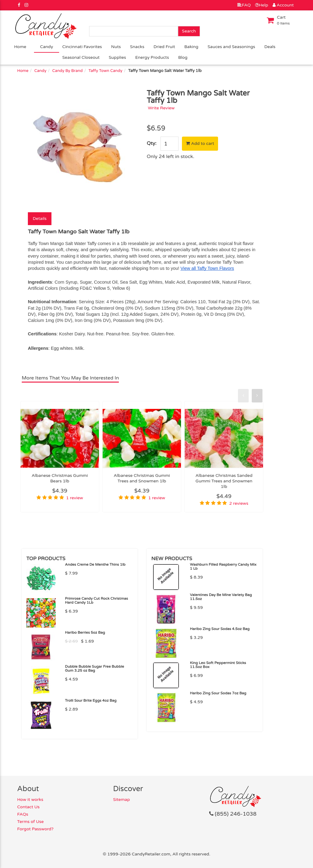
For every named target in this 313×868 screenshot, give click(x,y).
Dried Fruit (164, 47)
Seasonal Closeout (81, 57)
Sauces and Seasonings (231, 47)
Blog (183, 57)
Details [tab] (40, 219)
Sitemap (121, 800)
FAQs (23, 814)
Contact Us (28, 807)
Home (20, 47)
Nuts (116, 47)
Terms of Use (30, 822)
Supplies (117, 57)
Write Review (161, 108)
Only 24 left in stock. (171, 157)
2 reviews (239, 503)
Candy (47, 47)
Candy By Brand (68, 71)
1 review (75, 498)
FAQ (244, 5)
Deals (270, 47)
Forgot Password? (35, 829)
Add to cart (200, 143)
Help (262, 5)
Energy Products (152, 57)
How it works (30, 800)
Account (283, 5)
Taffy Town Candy (105, 71)
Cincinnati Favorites (82, 47)
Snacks (137, 47)
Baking (191, 47)
